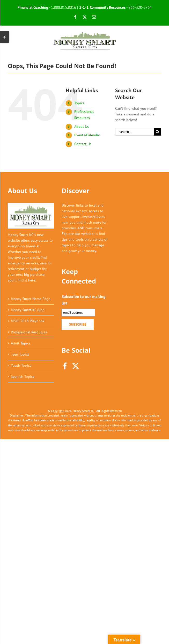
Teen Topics (20, 354)
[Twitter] (76, 366)
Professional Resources (29, 332)
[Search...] (134, 132)
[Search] (157, 132)
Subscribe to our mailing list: (84, 300)
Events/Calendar (87, 135)
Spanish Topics (23, 376)
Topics (79, 103)
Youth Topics (21, 365)
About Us (82, 127)
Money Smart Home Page (31, 299)
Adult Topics (21, 343)
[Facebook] (65, 366)
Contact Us (83, 144)
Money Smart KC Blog (28, 310)
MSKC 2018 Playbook (28, 321)
